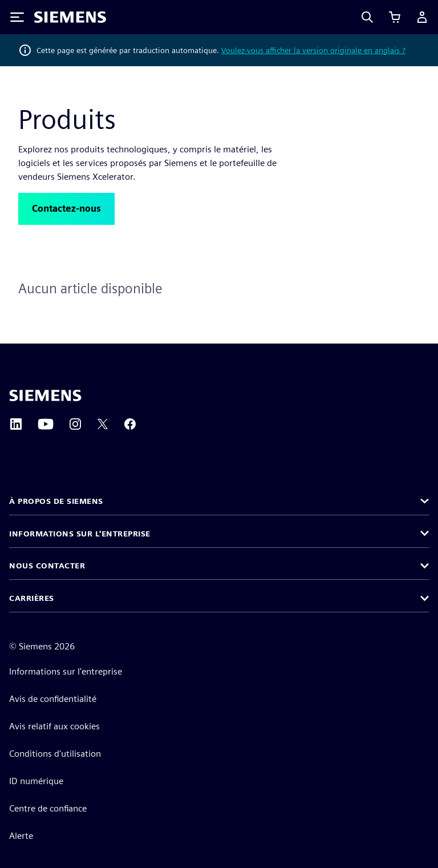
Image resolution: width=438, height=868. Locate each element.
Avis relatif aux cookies (54, 726)
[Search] (367, 17)
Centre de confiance (48, 808)
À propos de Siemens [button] (56, 501)
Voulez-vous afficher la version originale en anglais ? (313, 50)
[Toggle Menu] (17, 17)
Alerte (21, 836)
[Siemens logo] (70, 17)
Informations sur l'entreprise (66, 671)
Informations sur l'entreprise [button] (80, 534)
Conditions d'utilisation (55, 754)
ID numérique (36, 781)
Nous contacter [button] (47, 566)
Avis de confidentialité (53, 699)
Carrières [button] (32, 598)
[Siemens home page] (45, 395)
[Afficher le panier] (395, 17)
